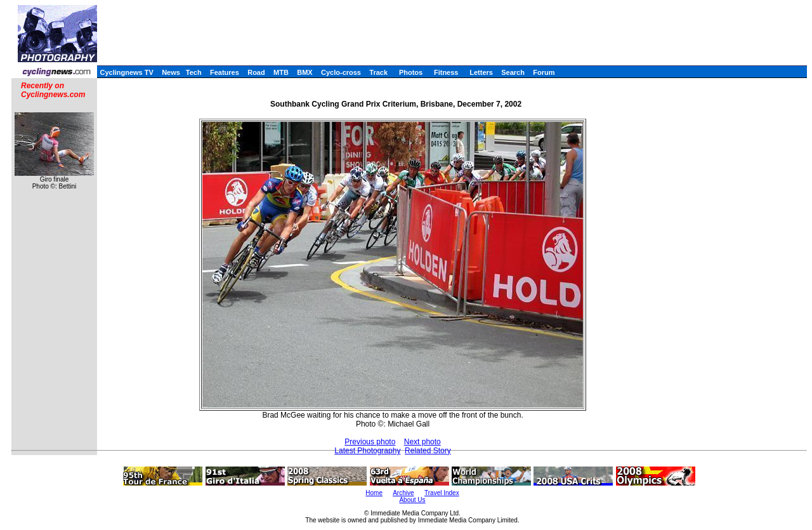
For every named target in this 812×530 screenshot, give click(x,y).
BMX (304, 72)
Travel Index (442, 493)
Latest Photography (367, 451)
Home (374, 493)
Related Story (428, 451)
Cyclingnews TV (126, 72)
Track (378, 72)
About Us (412, 500)
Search (513, 72)
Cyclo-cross (341, 72)
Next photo (422, 442)
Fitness (446, 72)
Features (225, 72)
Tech (194, 72)
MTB (281, 72)
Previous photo (370, 442)
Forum (544, 72)
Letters (481, 72)
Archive (403, 493)
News (171, 72)
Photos (411, 72)
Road (256, 72)
